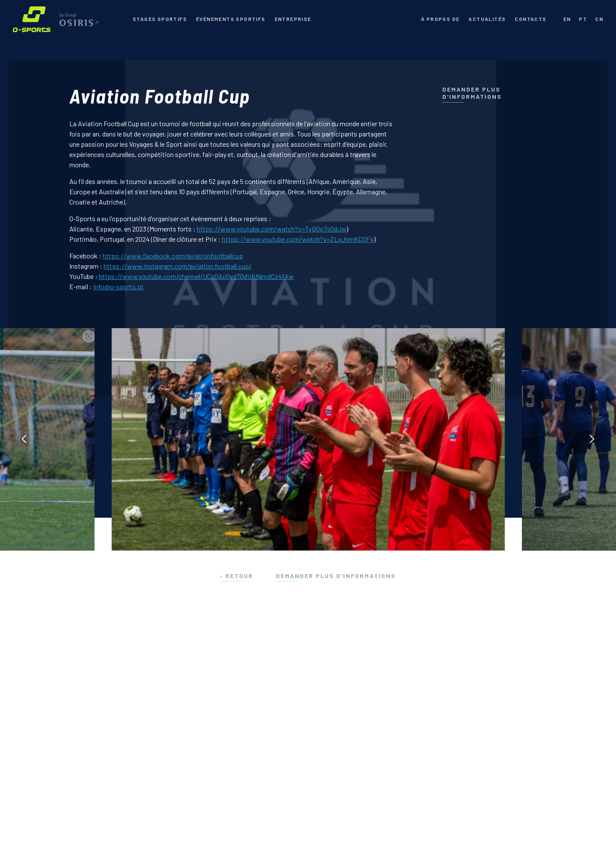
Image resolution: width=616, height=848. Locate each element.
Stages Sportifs (160, 19)
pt (583, 19)
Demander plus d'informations (472, 93)
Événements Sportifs (231, 19)
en (567, 19)
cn (599, 19)
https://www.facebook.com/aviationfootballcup (173, 256)
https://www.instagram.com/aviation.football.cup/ (178, 266)
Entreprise (293, 19)
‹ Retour (237, 576)
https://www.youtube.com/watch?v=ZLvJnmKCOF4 (298, 239)
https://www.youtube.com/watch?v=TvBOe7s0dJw (272, 229)
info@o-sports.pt (118, 286)
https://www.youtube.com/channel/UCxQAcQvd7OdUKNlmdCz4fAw (196, 276)
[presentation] (24, 439)
